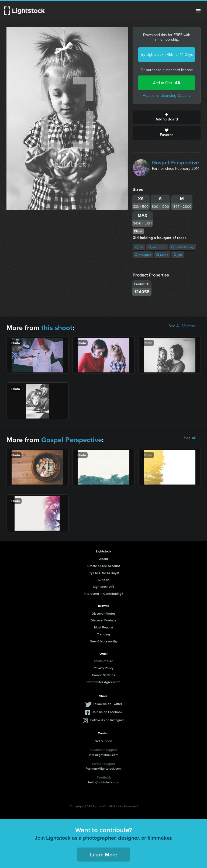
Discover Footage (103, 620)
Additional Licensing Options (167, 96)
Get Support (103, 741)
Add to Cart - (167, 83)
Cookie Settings (103, 675)
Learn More (104, 854)
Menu (198, 11)
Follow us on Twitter (107, 704)
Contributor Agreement (103, 682)
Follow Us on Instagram (107, 720)
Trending (103, 634)
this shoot (57, 328)
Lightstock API (104, 587)
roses (162, 255)
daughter (157, 247)
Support (104, 580)
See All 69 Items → (185, 326)
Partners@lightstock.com (104, 768)
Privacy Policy (104, 668)
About (104, 559)
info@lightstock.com (104, 755)
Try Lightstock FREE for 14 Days (167, 55)
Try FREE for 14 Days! (103, 573)
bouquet (143, 255)
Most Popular (104, 627)
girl (139, 247)
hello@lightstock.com (104, 782)
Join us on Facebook (107, 712)
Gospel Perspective (175, 162)
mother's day (182, 247)
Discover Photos (104, 613)
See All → (192, 438)
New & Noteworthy (104, 641)
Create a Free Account (104, 566)
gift (178, 255)
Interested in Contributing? (103, 594)
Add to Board (167, 117)
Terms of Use (103, 661)
